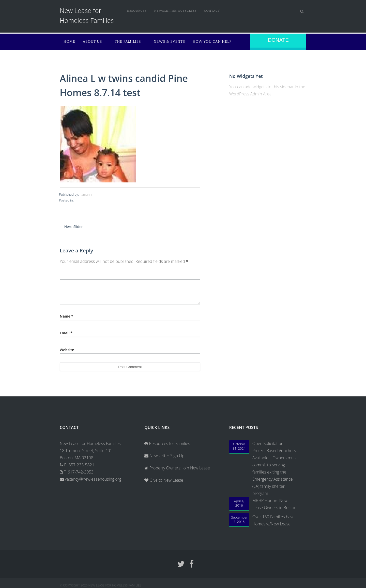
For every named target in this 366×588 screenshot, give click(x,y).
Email (66, 333)
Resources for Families (167, 443)
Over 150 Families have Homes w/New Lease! (273, 520)
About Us (92, 42)
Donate (278, 40)
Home (69, 42)
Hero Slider (71, 227)
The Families (128, 42)
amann (87, 194)
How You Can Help (212, 42)
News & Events (170, 42)
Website (67, 350)
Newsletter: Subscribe (175, 11)
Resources (137, 11)
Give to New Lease (166, 480)
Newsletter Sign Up (164, 456)
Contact (212, 11)
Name (66, 316)
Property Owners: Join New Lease (179, 468)
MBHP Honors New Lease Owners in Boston (274, 504)
